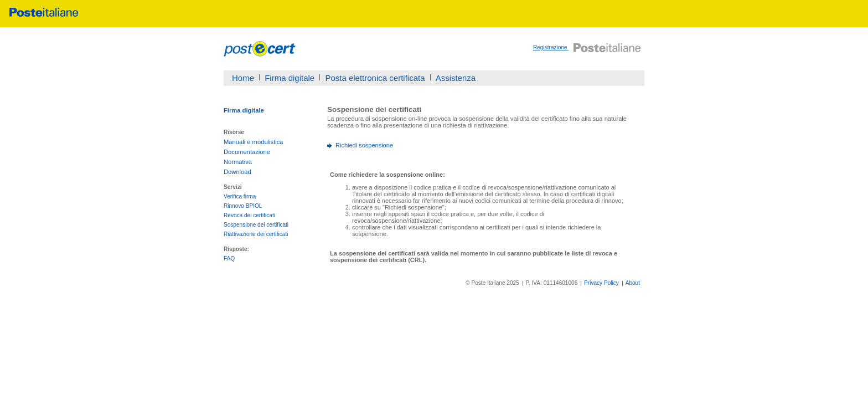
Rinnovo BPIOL (243, 206)
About (633, 283)
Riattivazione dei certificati (256, 234)
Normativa (238, 162)
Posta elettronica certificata (375, 78)
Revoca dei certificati (249, 215)
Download (237, 172)
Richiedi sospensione (364, 145)
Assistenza (456, 78)
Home (243, 78)
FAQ (229, 259)
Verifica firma (240, 196)
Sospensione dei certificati (256, 225)
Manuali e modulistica (254, 142)
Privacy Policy (601, 283)
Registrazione (551, 47)
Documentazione (247, 152)
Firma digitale (290, 78)
